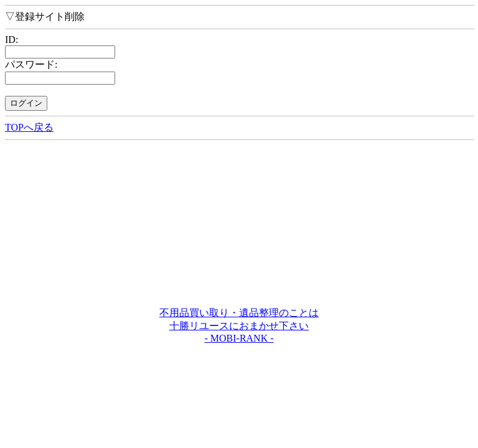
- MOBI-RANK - (239, 338)
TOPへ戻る (29, 127)
